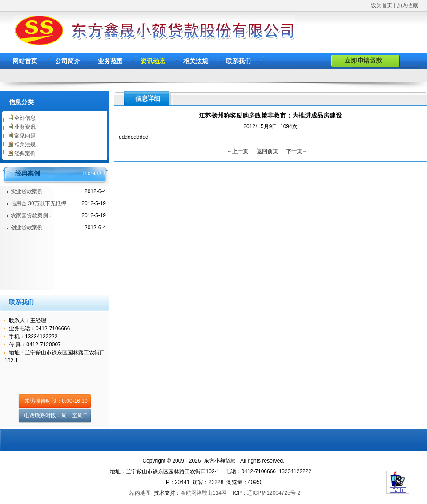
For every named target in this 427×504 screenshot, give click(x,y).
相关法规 (196, 61)
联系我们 (238, 61)
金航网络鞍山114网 (204, 493)
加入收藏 (407, 5)
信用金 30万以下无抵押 (38, 203)
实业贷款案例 (27, 191)
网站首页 (25, 61)
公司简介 (68, 61)
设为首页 (382, 5)
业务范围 (110, 61)
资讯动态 (153, 61)
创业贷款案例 (27, 228)
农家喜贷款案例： (32, 215)
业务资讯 (25, 127)
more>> (92, 173)
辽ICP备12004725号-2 (274, 493)
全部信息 (25, 118)
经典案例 (25, 154)
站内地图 (140, 493)
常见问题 (25, 136)
